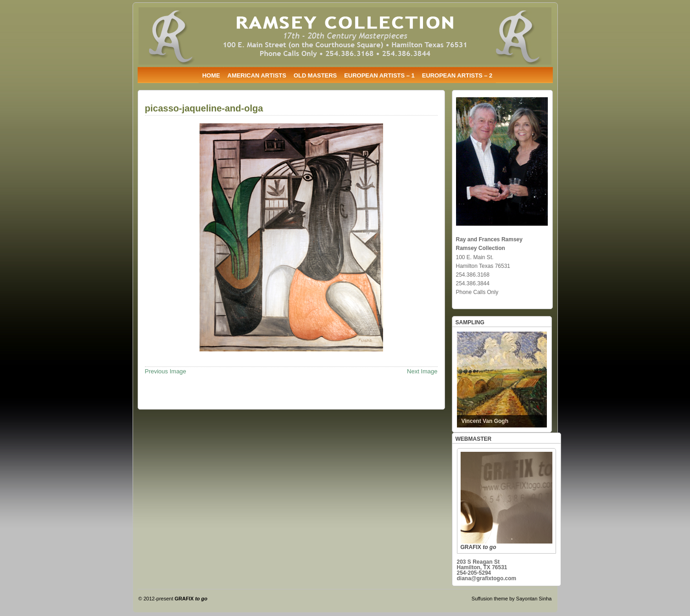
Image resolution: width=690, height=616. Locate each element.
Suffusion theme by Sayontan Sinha (512, 599)
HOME (211, 75)
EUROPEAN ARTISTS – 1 (379, 75)
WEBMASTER (474, 439)
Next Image (422, 371)
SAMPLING (470, 322)
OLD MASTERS (315, 75)
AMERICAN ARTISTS (257, 75)
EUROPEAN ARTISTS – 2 (457, 75)
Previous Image (166, 371)
